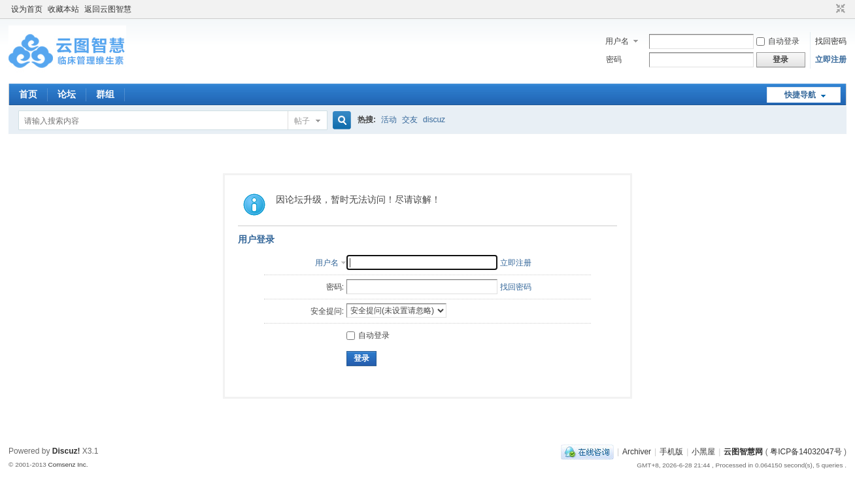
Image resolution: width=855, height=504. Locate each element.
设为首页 (27, 9)
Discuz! (66, 451)
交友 (410, 120)
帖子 (302, 121)
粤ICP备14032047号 (806, 452)
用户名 (617, 41)
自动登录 (778, 41)
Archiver (637, 452)
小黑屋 (703, 452)
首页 (28, 94)
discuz (434, 120)
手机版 (671, 452)
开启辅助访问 (828, 9)
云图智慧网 (743, 452)
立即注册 (831, 59)
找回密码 (831, 41)
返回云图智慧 (108, 9)
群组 (105, 94)
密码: (335, 287)
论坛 (67, 94)
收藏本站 (63, 9)
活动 (389, 120)
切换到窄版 (839, 9)
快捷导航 (800, 95)
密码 (614, 59)
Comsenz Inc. (68, 464)
